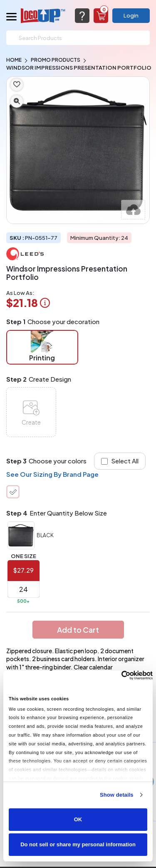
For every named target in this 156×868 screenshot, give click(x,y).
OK (78, 819)
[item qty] (24, 589)
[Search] (78, 38)
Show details (117, 795)
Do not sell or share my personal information (78, 844)
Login (131, 15)
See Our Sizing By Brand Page (52, 474)
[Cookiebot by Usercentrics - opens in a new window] (116, 675)
